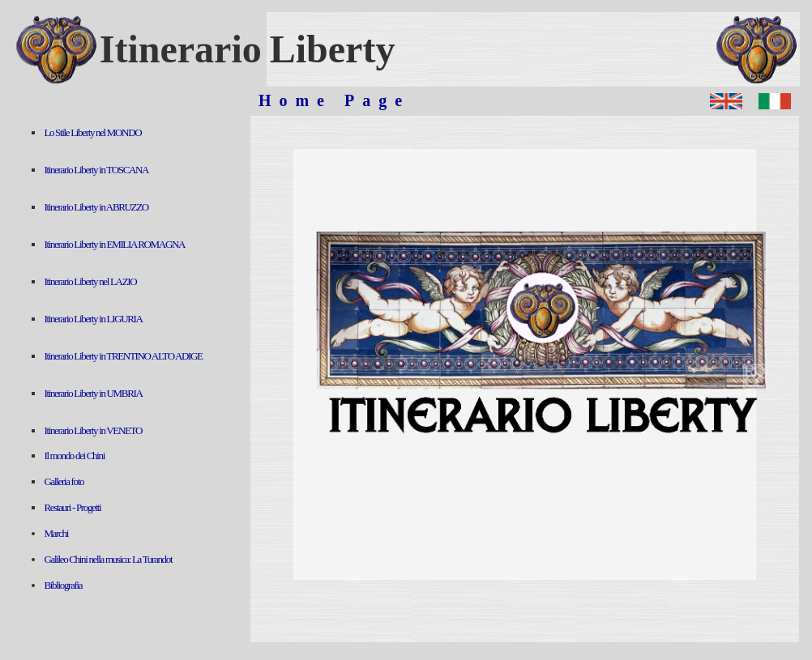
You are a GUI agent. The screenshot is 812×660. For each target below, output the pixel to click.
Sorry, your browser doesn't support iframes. (130, 379)
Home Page (334, 100)
